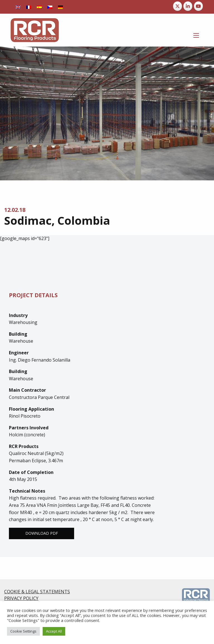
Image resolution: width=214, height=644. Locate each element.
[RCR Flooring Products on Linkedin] (188, 6)
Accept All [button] (54, 631)
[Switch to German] (60, 7)
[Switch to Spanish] (39, 7)
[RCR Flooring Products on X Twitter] (177, 6)
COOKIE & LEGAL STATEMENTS (37, 592)
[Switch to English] (18, 7)
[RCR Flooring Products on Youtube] (198, 6)
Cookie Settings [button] (23, 631)
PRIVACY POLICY (21, 598)
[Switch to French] (29, 7)
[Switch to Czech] (50, 7)
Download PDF (42, 533)
